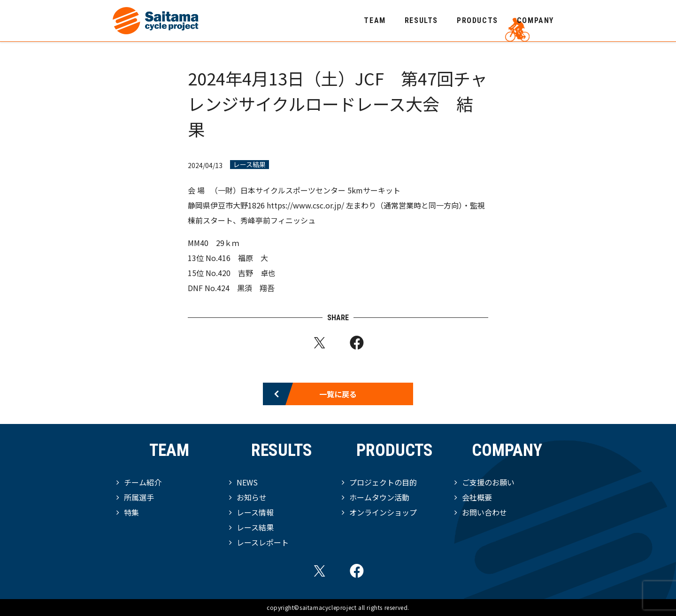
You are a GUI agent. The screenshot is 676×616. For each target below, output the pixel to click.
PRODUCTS (477, 20)
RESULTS (421, 20)
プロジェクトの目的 (383, 482)
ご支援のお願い (488, 482)
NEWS (247, 482)
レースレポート (263, 542)
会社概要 (477, 497)
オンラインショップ (383, 512)
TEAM (375, 20)
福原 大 (253, 258)
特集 (131, 512)
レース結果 (250, 165)
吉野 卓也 (257, 273)
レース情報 (255, 512)
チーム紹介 (143, 482)
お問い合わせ (484, 512)
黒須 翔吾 (256, 288)
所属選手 (139, 497)
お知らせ (252, 497)
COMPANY (535, 20)
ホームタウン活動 (379, 497)
